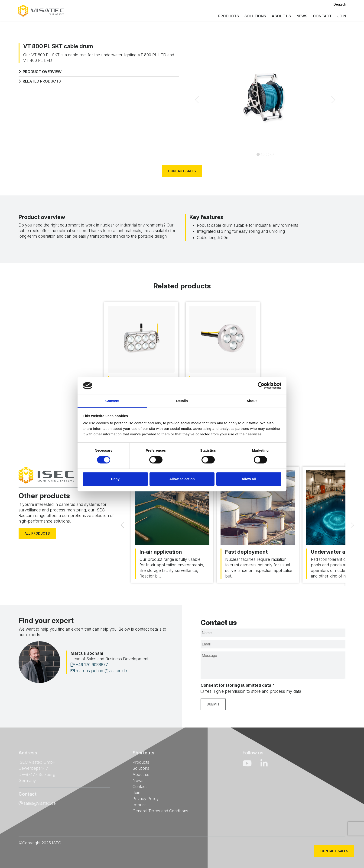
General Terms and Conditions (160, 811)
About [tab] (252, 401)
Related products (40, 81)
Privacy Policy (146, 799)
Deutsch (339, 4)
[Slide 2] (267, 154)
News (301, 16)
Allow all (249, 479)
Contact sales (182, 171)
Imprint (139, 805)
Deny (115, 479)
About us (281, 16)
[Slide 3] (272, 154)
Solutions (255, 16)
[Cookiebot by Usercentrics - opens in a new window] (261, 386)
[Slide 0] (258, 154)
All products (37, 533)
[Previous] (122, 525)
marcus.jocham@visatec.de (99, 671)
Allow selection (182, 479)
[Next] (352, 525)
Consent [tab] (112, 401)
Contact (322, 16)
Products (228, 16)
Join (341, 16)
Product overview (40, 72)
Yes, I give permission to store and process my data (253, 691)
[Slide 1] (263, 154)
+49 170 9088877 (89, 665)
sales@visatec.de (40, 803)
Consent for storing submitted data (237, 685)
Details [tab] (182, 401)
